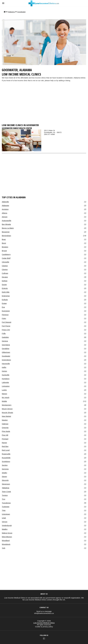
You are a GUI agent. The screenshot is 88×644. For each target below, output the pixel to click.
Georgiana (6, 345)
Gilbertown (6, 352)
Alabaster (5, 205)
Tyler (4, 510)
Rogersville (6, 454)
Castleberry (6, 254)
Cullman (5, 273)
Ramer (4, 443)
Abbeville (5, 202)
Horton (4, 371)
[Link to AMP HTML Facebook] (44, 639)
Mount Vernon (7, 409)
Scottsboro (6, 461)
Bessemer (6, 232)
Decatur (5, 277)
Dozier (4, 285)
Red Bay (5, 446)
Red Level (6, 450)
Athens (5, 213)
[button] (3, 3)
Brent (4, 243)
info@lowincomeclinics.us (44, 613)
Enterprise (6, 296)
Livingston (6, 386)
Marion (4, 394)
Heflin (4, 367)
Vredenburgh (7, 525)
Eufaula (5, 300)
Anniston (5, 209)
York (4, 548)
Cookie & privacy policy (44, 627)
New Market (6, 416)
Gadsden (5, 337)
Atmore (5, 217)
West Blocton (7, 537)
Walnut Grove (7, 533)
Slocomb (5, 480)
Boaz (4, 239)
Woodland (6, 540)
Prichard (5, 439)
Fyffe (4, 333)
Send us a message (44, 611)
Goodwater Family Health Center (17, 128)
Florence (5, 315)
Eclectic (5, 288)
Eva (3, 307)
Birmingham (6, 236)
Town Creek (6, 492)
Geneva (5, 341)
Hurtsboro (6, 379)
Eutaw (4, 303)
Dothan (5, 281)
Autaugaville (7, 221)
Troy (4, 499)
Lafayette (5, 382)
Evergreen (6, 311)
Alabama (11, 12)
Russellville (6, 458)
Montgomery (7, 405)
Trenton (5, 495)
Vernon (5, 522)
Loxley (4, 390)
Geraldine (6, 349)
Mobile (4, 401)
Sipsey (4, 476)
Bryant (4, 251)
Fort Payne (6, 326)
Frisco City (6, 330)
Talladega (5, 488)
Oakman (5, 424)
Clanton (5, 266)
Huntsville (6, 375)
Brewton (5, 247)
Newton (5, 420)
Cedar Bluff (6, 258)
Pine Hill (5, 435)
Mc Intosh (6, 397)
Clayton (5, 269)
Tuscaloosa (6, 503)
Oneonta (5, 428)
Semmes (5, 469)
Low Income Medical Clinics (44, 623)
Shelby (4, 473)
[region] (44, 105)
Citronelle (5, 262)
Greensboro (6, 360)
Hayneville (6, 364)
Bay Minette (6, 224)
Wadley (5, 529)
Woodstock (6, 544)
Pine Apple (6, 431)
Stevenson (6, 484)
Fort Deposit (7, 322)
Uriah (4, 518)
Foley (4, 318)
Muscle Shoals (7, 413)
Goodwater (21, 12)
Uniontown (6, 514)
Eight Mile (6, 292)
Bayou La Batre (8, 228)
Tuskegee (6, 507)
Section (5, 465)
